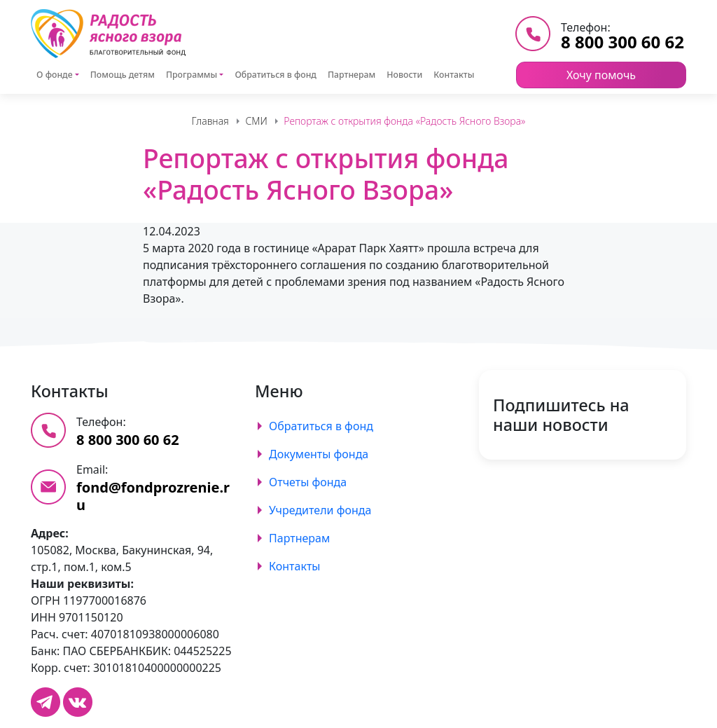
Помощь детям (123, 75)
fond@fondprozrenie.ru (153, 496)
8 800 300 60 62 (622, 42)
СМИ (256, 121)
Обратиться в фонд (276, 75)
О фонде (55, 75)
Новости (404, 75)
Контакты (454, 75)
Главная (210, 121)
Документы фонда (319, 454)
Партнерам (351, 75)
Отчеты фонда (308, 482)
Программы (192, 75)
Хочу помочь (601, 75)
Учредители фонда (320, 510)
